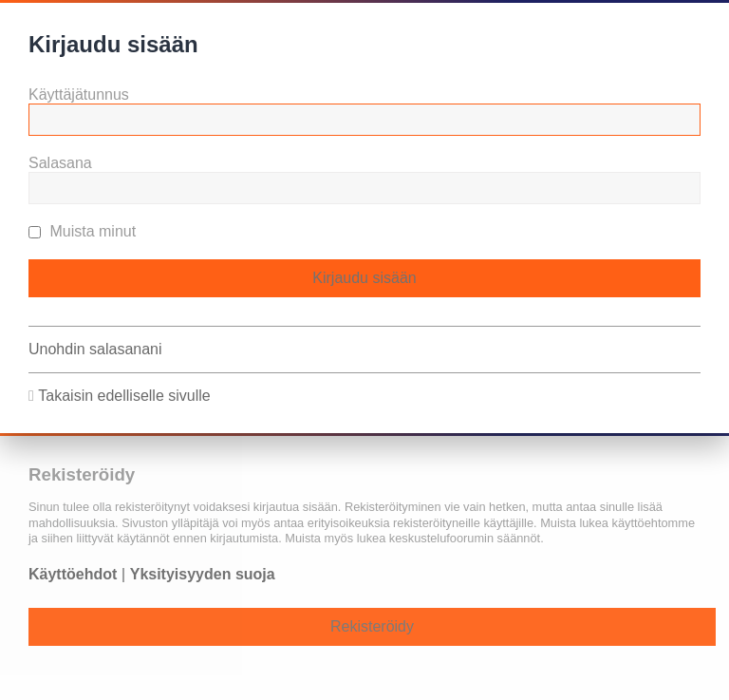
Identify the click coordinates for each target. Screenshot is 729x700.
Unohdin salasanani (95, 349)
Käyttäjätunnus (79, 95)
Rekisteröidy (372, 626)
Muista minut (82, 231)
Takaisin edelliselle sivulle (124, 396)
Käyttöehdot (73, 574)
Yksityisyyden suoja (203, 574)
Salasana (60, 163)
